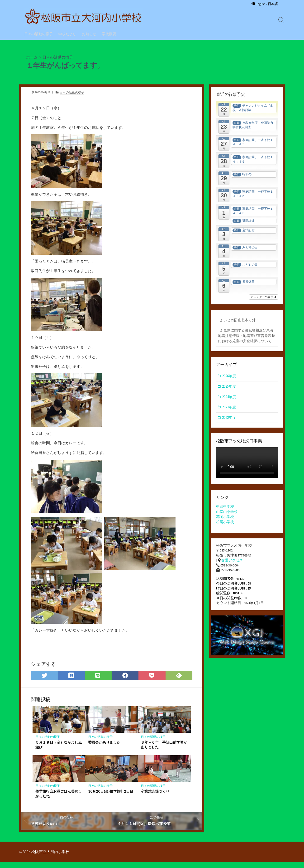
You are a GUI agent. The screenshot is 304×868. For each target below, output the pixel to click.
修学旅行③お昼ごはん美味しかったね (59, 800)
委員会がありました (104, 748)
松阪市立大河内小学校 (51, 858)
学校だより (67, 34)
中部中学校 (225, 507)
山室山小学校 (227, 512)
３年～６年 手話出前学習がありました (164, 751)
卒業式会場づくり (155, 797)
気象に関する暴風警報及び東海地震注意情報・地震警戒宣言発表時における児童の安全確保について (247, 336)
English (259, 4)
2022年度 (229, 418)
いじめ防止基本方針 (240, 320)
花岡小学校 (225, 517)
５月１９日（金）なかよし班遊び (59, 751)
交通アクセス (232, 561)
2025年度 (229, 387)
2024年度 (229, 397)
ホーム (32, 57)
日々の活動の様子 (38, 34)
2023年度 (229, 407)
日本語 (273, 4)
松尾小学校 (225, 522)
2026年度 (229, 376)
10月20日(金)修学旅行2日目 (111, 797)
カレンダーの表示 (264, 297)
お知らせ (89, 34)
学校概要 (109, 34)
